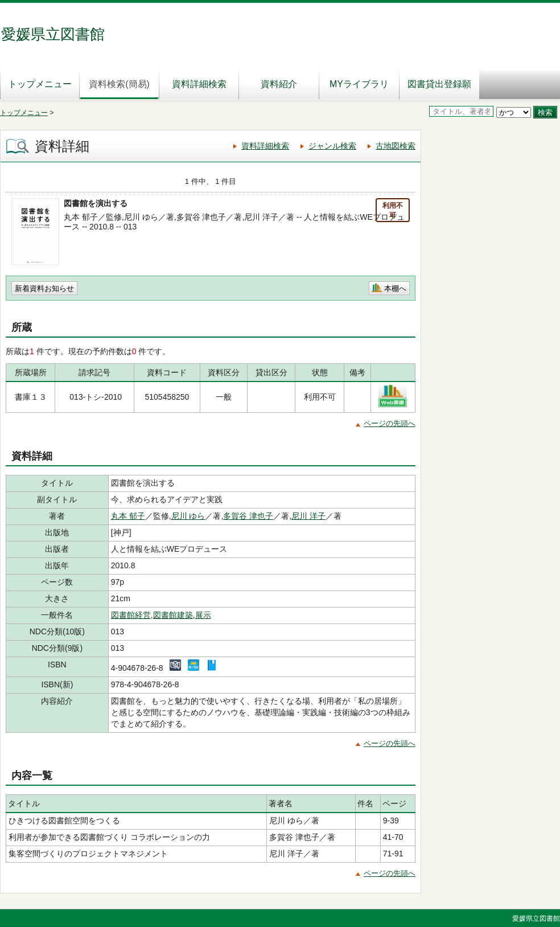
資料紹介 (279, 84)
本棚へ (395, 288)
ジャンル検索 (332, 146)
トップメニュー (40, 84)
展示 (203, 615)
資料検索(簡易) (119, 84)
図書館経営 (131, 615)
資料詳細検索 (199, 84)
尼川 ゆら (188, 516)
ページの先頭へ (390, 423)
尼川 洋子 (308, 516)
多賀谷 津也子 (248, 516)
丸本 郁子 (128, 516)
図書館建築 (173, 615)
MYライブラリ (359, 84)
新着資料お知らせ (44, 288)
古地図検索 (396, 146)
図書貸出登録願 (439, 84)
